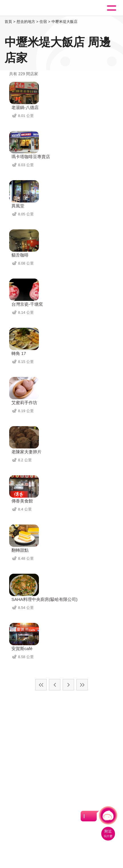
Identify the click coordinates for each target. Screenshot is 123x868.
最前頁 (41, 685)
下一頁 (68, 685)
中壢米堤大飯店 (65, 22)
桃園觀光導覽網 (28, 8)
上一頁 (55, 685)
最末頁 (82, 685)
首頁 (8, 22)
